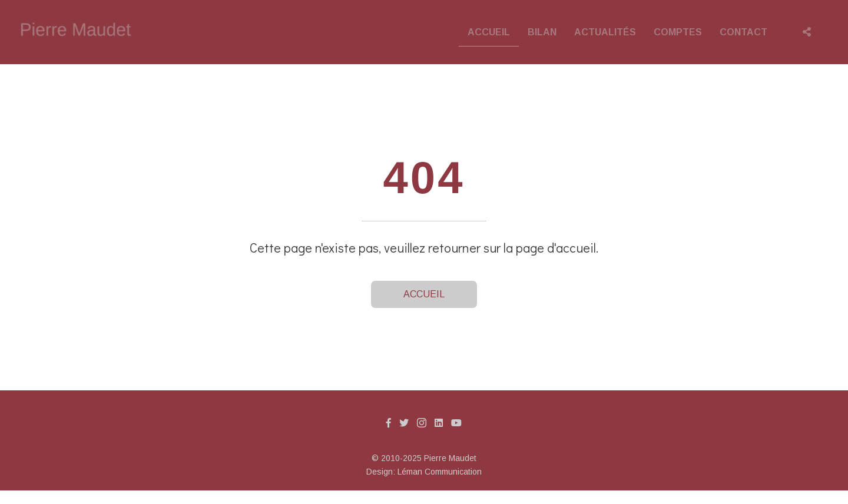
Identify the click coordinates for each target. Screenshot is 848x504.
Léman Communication (440, 472)
